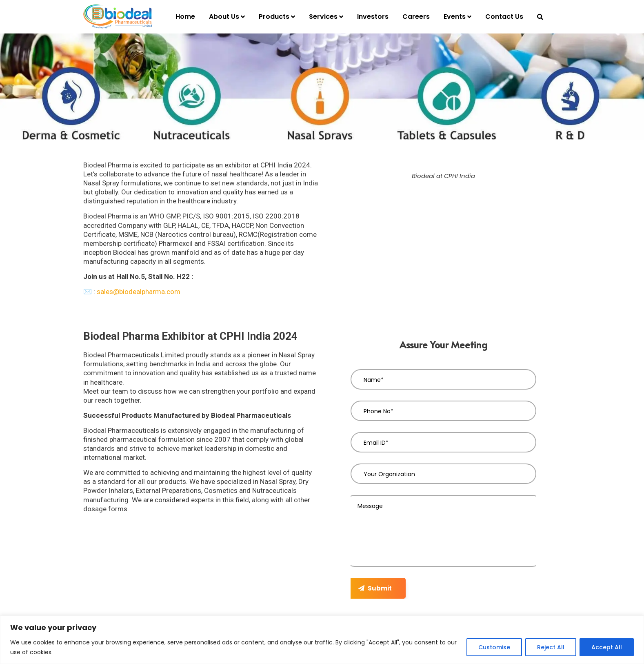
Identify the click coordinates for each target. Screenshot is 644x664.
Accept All (607, 647)
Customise (494, 647)
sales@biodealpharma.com (139, 292)
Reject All (551, 647)
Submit (375, 588)
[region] (322, 640)
